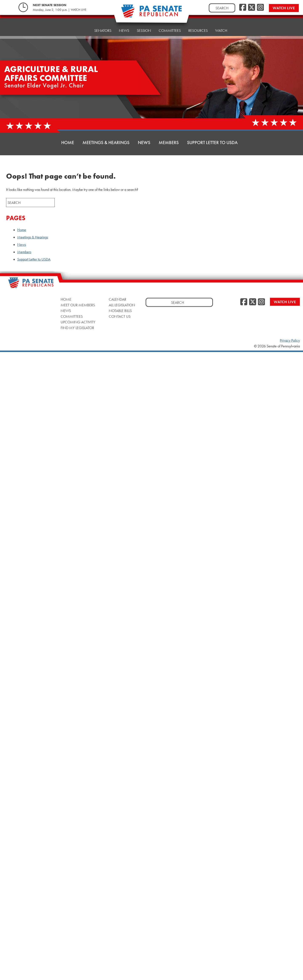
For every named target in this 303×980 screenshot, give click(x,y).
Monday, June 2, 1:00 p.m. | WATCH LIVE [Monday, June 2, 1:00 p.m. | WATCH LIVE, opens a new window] (60, 10)
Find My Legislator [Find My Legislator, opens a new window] (77, 328)
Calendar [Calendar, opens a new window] (118, 299)
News (124, 26)
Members (169, 143)
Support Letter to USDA (212, 143)
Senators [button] (103, 27)
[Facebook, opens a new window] (243, 8)
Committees (170, 24)
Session (144, 25)
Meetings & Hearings (106, 143)
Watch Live (284, 8)
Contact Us (120, 316)
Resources (198, 23)
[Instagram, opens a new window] (260, 8)
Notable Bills (120, 311)
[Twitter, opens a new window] (252, 8)
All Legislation (122, 305)
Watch (221, 22)
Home (81, 28)
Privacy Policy (290, 340)
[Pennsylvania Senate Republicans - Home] (151, 13)
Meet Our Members (78, 305)
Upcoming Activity (78, 322)
